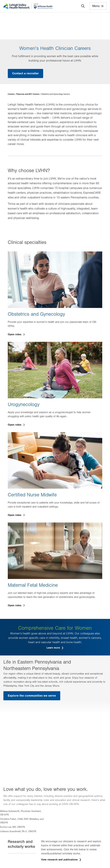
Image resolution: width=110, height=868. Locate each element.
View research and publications (60, 860)
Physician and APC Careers (28, 94)
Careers (11, 94)
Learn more (54, 648)
